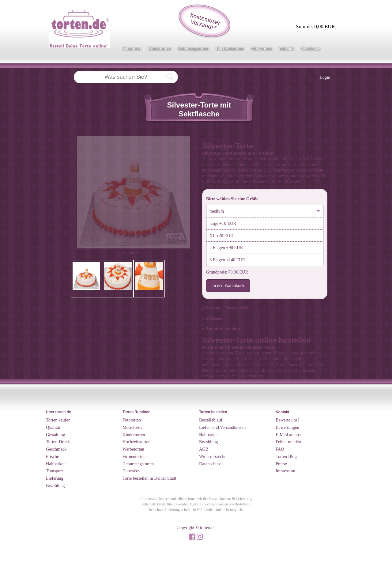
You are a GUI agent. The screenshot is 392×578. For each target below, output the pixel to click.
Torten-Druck (58, 442)
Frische (52, 456)
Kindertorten (159, 48)
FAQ (280, 449)
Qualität (53, 427)
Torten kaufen (58, 420)
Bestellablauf (211, 420)
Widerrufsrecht (212, 456)
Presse (281, 464)
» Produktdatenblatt (221, 329)
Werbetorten (133, 449)
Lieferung (55, 478)
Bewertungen (287, 427)
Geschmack (56, 449)
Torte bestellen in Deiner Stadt (149, 478)
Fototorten (132, 48)
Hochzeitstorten (230, 48)
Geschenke (310, 48)
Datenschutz (210, 464)
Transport (54, 471)
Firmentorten (134, 456)
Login (325, 77)
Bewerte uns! (287, 420)
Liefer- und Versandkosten (222, 427)
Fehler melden (288, 442)
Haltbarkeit (56, 464)
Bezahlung (55, 485)
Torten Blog (286, 456)
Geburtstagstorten (193, 48)
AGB (204, 449)
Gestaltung (55, 435)
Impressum (285, 471)
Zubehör (286, 48)
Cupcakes (131, 471)
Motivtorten (261, 48)
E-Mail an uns (288, 435)
